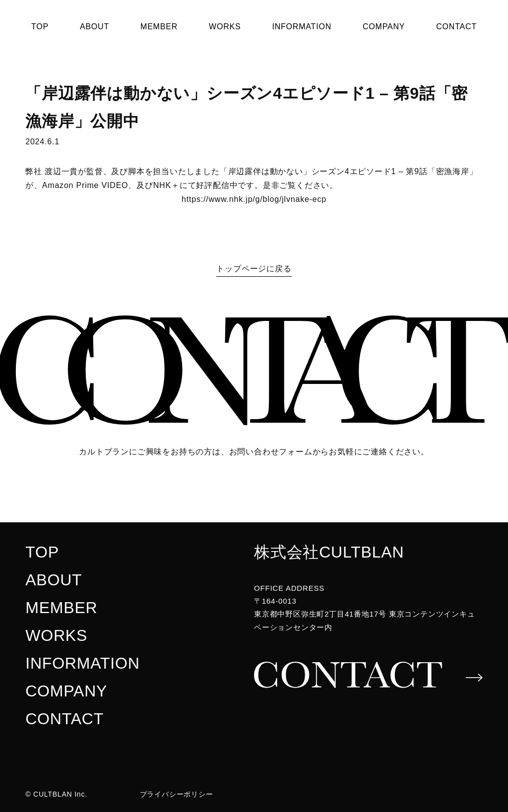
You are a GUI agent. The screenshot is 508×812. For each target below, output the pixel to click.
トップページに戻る (254, 269)
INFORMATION (302, 27)
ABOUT (95, 27)
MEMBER (159, 27)
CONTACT (456, 27)
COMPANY (384, 27)
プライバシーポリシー (177, 794)
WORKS (225, 27)
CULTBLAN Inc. (60, 794)
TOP (40, 27)
